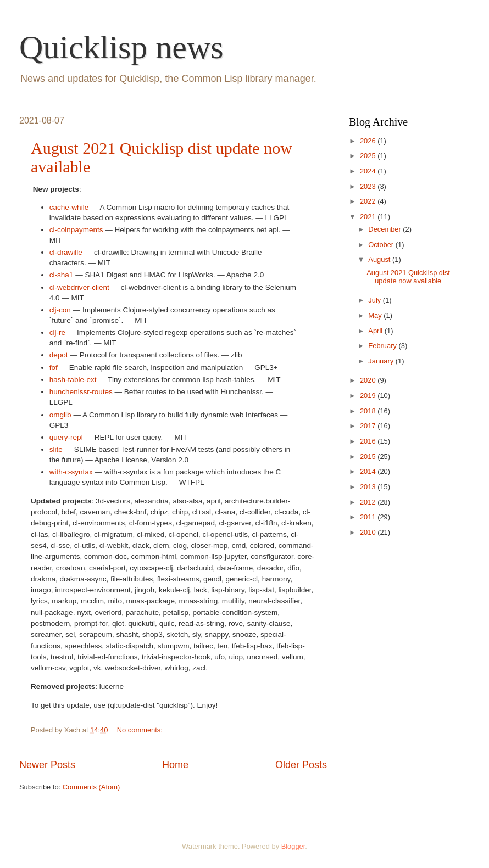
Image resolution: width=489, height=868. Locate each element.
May (376, 315)
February (383, 346)
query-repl (66, 437)
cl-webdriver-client (79, 287)
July (375, 300)
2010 (369, 532)
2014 (369, 471)
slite (56, 449)
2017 (369, 426)
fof (54, 368)
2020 (369, 380)
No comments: (141, 730)
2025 (369, 156)
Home (175, 765)
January (382, 361)
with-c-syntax (71, 472)
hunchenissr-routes (81, 392)
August (380, 259)
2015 (369, 457)
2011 (369, 517)
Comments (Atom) (91, 787)
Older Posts (301, 765)
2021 (369, 217)
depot (59, 355)
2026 (369, 141)
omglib (60, 415)
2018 (369, 411)
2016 (369, 441)
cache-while (69, 207)
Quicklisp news (121, 47)
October (382, 245)
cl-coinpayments (76, 230)
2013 (369, 487)
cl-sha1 (62, 275)
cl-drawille (66, 252)
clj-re (57, 332)
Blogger (293, 846)
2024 (369, 171)
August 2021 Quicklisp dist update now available (408, 277)
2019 (369, 396)
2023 (369, 186)
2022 (369, 201)
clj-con (60, 310)
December (385, 229)
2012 (369, 502)
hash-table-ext (73, 380)
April (376, 331)
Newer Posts (47, 765)
